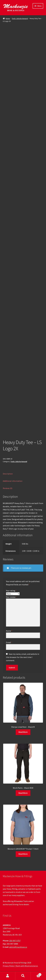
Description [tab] (8, 474)
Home (8, 18)
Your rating (11, 591)
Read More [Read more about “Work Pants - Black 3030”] (23, 793)
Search (23, 976)
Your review (11, 597)
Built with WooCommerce (27, 966)
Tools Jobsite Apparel (20, 18)
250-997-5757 (15, 941)
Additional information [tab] (13, 481)
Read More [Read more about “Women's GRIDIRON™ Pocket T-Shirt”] (23, 854)
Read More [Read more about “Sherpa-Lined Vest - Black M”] (23, 732)
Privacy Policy (9, 966)
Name (9, 631)
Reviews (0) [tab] (8, 488)
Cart (36, 974)
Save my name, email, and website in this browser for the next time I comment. (23, 657)
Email (9, 642)
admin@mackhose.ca (18, 947)
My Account (8, 976)
